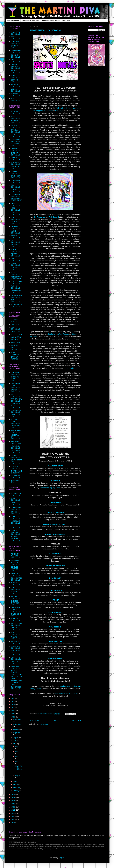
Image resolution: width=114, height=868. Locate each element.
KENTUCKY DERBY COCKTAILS (15, 421)
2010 (13, 813)
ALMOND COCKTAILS (15, 113)
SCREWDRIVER (55, 590)
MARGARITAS (16, 337)
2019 (13, 711)
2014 (13, 801)
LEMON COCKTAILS (15, 223)
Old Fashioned (39, 217)
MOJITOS (15, 345)
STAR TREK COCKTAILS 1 (16, 658)
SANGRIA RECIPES (15, 358)
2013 (13, 804)
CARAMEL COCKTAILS (15, 149)
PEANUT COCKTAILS (15, 255)
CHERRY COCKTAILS (15, 159)
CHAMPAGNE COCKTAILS (16, 51)
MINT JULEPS (16, 342)
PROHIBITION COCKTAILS (16, 642)
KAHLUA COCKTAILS (15, 72)
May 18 (18, 757)
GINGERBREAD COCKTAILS (16, 200)
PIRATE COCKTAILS (15, 638)
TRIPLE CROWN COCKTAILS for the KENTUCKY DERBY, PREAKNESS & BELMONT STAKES (17, 678)
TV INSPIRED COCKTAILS (16, 688)
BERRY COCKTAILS (15, 136)
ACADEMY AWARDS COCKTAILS (15, 556)
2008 (13, 819)
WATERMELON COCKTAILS (17, 305)
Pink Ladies (60, 108)
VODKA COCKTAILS (15, 90)
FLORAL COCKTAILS (15, 593)
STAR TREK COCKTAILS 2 (16, 663)
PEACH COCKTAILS (15, 250)
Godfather (52, 334)
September (17, 733)
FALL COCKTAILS (15, 395)
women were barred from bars (67, 693)
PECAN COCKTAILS (15, 264)
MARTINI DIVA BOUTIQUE (30, 20)
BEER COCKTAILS (15, 38)
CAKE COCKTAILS (15, 499)
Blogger (61, 858)
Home (56, 720)
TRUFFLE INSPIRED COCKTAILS (15, 539)
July (15, 741)
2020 (13, 708)
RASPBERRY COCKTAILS (16, 292)
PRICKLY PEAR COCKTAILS (17, 283)
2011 (13, 810)
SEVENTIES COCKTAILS (45, 30)
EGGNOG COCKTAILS (15, 191)
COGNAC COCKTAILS (15, 56)
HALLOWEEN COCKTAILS (16, 411)
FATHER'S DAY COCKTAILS (17, 400)
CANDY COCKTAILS (15, 504)
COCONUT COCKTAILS (15, 168)
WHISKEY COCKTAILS (15, 95)
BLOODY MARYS (14, 321)
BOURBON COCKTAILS (15, 42)
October (16, 730)
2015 (13, 798)
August (16, 738)
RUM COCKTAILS (15, 76)
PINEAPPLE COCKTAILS (15, 269)
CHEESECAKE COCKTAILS (16, 508)
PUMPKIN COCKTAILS (15, 287)
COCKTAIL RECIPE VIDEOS (51, 20)
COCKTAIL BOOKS (13, 20)
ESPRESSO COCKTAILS (15, 195)
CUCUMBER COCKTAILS (16, 181)
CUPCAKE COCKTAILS (15, 517)
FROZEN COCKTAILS (15, 597)
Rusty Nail (33, 336)
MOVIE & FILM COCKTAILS (16, 624)
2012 (13, 807)
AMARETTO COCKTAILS (15, 33)
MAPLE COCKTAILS (15, 232)
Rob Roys (59, 111)
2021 (13, 705)
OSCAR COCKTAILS (15, 629)
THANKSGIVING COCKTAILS (16, 472)
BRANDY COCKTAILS (15, 47)
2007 (13, 822)
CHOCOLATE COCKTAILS (16, 163)
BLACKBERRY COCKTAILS (16, 140)
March (16, 785)
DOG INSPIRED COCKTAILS (17, 579)
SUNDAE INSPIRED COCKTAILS (15, 532)
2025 (13, 698)
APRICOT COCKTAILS (15, 122)
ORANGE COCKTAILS (15, 246)
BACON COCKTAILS (15, 126)
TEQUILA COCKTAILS (15, 85)
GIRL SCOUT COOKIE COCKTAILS (16, 609)
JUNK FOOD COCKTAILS (16, 620)
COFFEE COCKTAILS (15, 172)
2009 (13, 816)
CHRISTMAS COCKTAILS (16, 373)
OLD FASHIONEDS (16, 349)
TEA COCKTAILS (15, 301)
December (17, 720)
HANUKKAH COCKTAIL (15, 416)
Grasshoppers (37, 111)
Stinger (74, 334)
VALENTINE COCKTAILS (15, 476)
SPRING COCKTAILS (15, 456)
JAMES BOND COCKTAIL (16, 615)
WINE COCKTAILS (15, 99)
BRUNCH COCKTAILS (15, 574)
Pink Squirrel (54, 217)
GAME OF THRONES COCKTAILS (15, 603)
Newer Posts (34, 720)
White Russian (64, 334)
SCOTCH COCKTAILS (15, 81)
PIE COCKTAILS (15, 527)
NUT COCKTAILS (15, 241)
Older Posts (77, 720)
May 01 (18, 776)
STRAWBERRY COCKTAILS (17, 296)
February (17, 788)
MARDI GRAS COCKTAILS (16, 431)
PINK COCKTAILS (15, 633)
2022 (13, 702)
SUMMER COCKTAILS (15, 467)
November (17, 725)
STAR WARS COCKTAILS (16, 667)
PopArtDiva (66, 20)
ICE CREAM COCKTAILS (15, 522)
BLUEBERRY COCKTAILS (16, 145)
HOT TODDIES (16, 334)
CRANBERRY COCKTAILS (16, 177)
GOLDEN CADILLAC (55, 512)
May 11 (18, 761)
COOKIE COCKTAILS (15, 513)
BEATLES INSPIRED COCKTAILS (15, 569)
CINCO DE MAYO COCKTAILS (15, 379)
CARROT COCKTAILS (15, 154)
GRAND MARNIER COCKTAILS (15, 66)
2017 (13, 717)
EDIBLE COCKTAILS (15, 584)
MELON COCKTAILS (15, 237)
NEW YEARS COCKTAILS (16, 447)
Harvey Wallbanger (71, 368)
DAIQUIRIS (15, 324)
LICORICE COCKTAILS (15, 227)
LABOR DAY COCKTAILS (16, 427)
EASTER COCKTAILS (15, 391)
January (16, 791)
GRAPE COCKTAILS (15, 204)
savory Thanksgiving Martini (50, 488)
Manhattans (48, 111)
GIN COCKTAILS (15, 61)
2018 (13, 714)
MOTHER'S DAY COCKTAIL (17, 442)
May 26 (18, 747)
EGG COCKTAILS (15, 186)
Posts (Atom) (44, 724)
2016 (13, 795)
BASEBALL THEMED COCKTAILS (15, 562)
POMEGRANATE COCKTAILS (17, 278)
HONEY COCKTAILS (15, 214)
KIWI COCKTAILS (15, 218)
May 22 (18, 752)
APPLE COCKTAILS (15, 117)
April (15, 781)
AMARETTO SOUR (55, 466)
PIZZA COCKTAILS (15, 273)
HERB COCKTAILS (15, 209)
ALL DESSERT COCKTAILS (16, 495)
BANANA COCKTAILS (15, 131)
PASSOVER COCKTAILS (15, 452)
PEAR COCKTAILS (15, 260)
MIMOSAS (15, 340)
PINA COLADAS (15, 353)
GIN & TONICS (16, 332)
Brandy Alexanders (73, 108)
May (15, 744)
